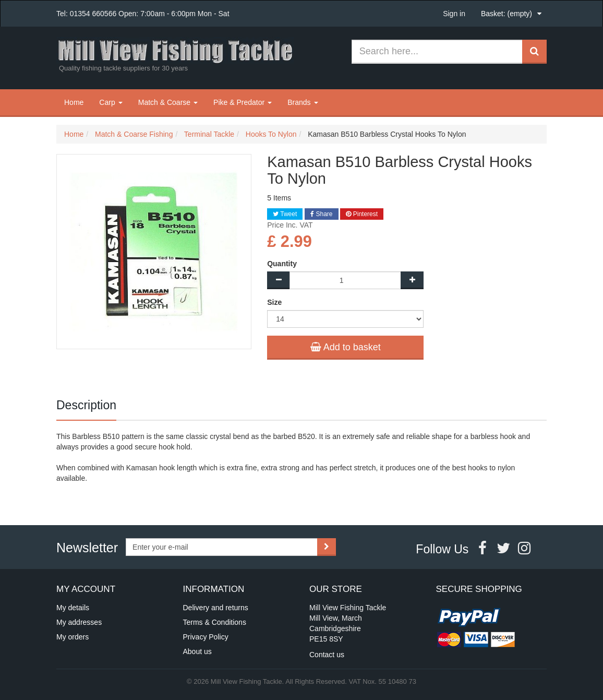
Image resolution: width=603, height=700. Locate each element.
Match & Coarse (168, 102)
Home (74, 102)
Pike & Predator (243, 102)
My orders (73, 637)
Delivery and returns (216, 608)
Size (275, 302)
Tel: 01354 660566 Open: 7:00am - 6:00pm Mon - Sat (143, 14)
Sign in (454, 14)
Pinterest (362, 214)
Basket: (506, 14)
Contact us (327, 655)
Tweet (285, 214)
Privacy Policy (206, 637)
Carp (111, 102)
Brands (303, 102)
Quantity (282, 264)
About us (197, 651)
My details (73, 608)
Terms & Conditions (215, 622)
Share (321, 214)
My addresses (79, 622)
